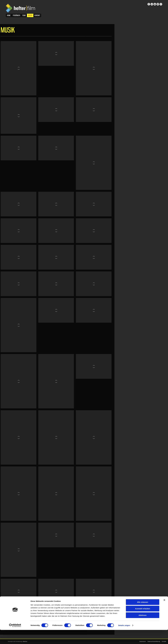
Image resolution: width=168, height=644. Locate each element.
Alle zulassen (143, 616)
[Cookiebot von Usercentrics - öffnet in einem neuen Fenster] (15, 639)
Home (9, 16)
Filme (24, 16)
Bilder (30, 16)
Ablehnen (143, 629)
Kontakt (37, 16)
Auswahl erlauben (143, 623)
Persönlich (16, 16)
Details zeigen (124, 639)
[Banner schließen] (164, 614)
